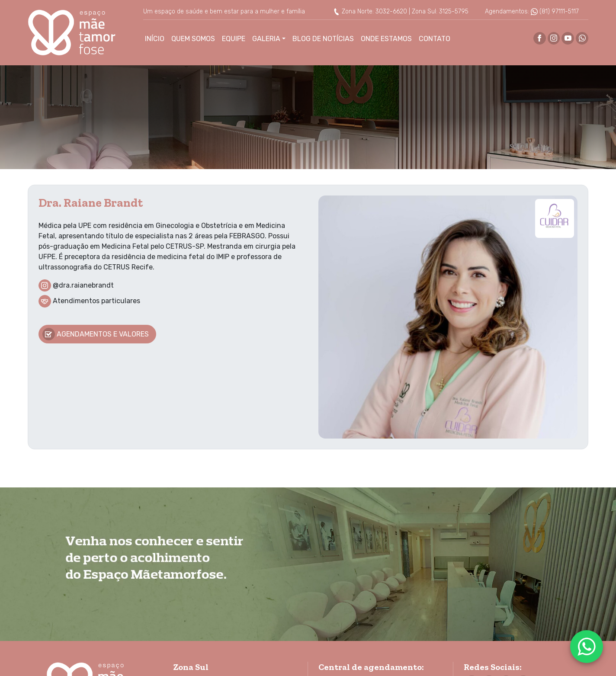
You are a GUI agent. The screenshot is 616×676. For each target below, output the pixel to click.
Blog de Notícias (323, 39)
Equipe (234, 39)
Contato (435, 39)
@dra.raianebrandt (83, 285)
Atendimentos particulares (96, 301)
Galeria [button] (266, 39)
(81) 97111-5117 (555, 11)
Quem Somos (193, 39)
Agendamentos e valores (96, 334)
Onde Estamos (386, 39)
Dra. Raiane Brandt (91, 203)
